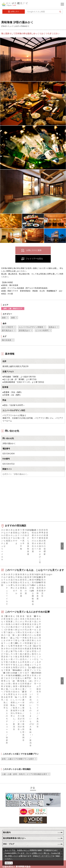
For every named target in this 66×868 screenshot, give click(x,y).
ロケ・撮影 (15, 839)
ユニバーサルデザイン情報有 (31, 327)
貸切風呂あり (24, 330)
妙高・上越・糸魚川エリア (13, 308)
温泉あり (52, 327)
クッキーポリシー (45, 856)
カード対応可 (8, 327)
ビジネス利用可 (42, 330)
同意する (9, 863)
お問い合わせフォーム (20, 846)
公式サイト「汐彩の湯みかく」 (16, 474)
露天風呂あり (8, 330)
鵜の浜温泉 (7, 340)
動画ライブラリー (18, 833)
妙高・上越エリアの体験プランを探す (18, 697)
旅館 (4, 318)
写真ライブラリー (18, 826)
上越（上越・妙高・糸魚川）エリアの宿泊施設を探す (25, 713)
